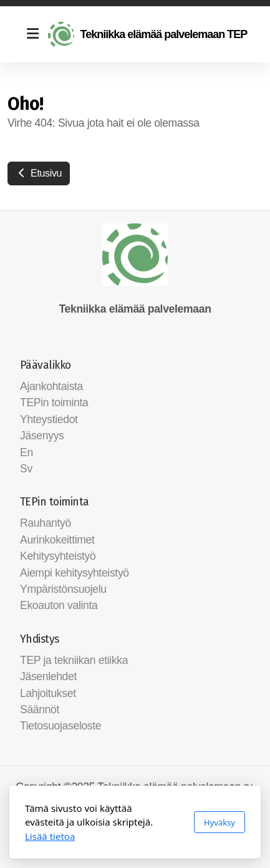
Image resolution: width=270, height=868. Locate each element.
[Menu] (32, 34)
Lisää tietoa (50, 836)
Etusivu (39, 173)
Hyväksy (219, 822)
